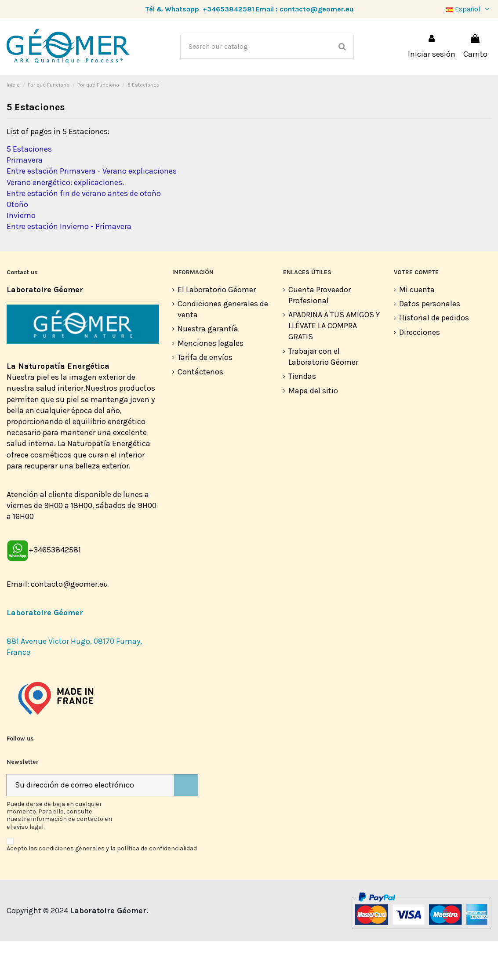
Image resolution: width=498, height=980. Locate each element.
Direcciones (420, 371)
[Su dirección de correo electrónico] (91, 824)
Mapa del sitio (313, 429)
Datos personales (430, 342)
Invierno (21, 254)
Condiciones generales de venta (223, 348)
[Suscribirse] (186, 824)
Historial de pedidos (434, 356)
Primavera (25, 199)
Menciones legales (211, 382)
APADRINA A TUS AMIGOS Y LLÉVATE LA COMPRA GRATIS (334, 364)
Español (469, 9)
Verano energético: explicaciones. (65, 221)
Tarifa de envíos (205, 396)
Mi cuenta (417, 328)
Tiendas (302, 415)
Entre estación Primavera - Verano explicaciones (92, 210)
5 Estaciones (29, 188)
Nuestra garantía (208, 367)
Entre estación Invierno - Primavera (69, 265)
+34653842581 (228, 9)
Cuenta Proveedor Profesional (320, 334)
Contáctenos (200, 410)
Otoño (17, 243)
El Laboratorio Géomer (217, 328)
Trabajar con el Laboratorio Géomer (323, 395)
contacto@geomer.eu (316, 9)
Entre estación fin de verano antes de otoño (84, 232)
